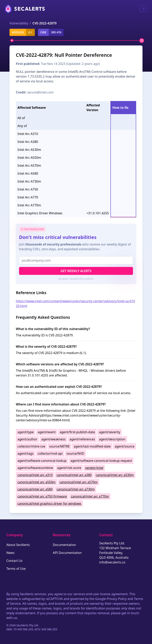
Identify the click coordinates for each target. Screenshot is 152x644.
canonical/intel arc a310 (35, 475)
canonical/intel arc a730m (76, 489)
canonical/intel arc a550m (37, 482)
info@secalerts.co (112, 562)
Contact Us (14, 561)
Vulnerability (19, 23)
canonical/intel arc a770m (90, 496)
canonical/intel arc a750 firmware (42, 496)
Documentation (64, 545)
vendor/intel (94, 468)
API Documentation (67, 553)
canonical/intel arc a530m (115, 475)
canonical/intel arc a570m (79, 482)
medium (18, 32)
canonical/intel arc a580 (35, 489)
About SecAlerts (18, 545)
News (10, 553)
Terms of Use (16, 569)
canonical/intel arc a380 (74, 475)
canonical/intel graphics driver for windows (49, 503)
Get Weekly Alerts (76, 271)
